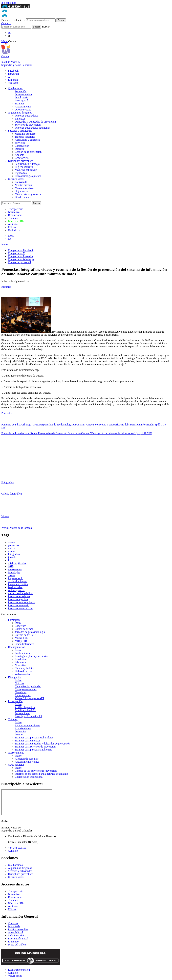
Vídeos (5, 516)
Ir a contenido (9, 3)
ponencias (13, 545)
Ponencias (7, 413)
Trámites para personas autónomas (33, 750)
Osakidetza (14, 230)
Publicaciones (22, 653)
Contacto (6, 23)
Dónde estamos (23, 197)
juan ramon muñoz (18, 584)
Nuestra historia (23, 185)
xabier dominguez (18, 581)
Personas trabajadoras (26, 116)
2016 (11, 566)
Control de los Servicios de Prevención (36, 771)
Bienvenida (21, 182)
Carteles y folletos (25, 668)
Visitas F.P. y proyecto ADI (29, 698)
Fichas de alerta (23, 671)
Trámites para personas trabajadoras (34, 738)
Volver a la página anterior (16, 281)
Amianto (19, 155)
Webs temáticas (23, 674)
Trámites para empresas (27, 741)
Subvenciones (22, 713)
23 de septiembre (17, 563)
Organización (22, 191)
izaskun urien (15, 587)
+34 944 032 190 (17, 848)
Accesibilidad (15, 932)
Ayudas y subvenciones (27, 725)
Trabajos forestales (25, 137)
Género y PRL (23, 158)
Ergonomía (21, 173)
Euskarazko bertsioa (19, 970)
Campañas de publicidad (28, 686)
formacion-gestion (18, 599)
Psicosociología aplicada (28, 176)
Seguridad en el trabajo (27, 164)
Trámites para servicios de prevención (35, 747)
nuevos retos (15, 569)
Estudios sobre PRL (25, 710)
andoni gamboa (16, 590)
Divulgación (21, 97)
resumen (13, 551)
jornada (12, 557)
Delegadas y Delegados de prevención (35, 122)
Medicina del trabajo (26, 170)
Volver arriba (15, 976)
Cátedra (12, 227)
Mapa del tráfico (17, 945)
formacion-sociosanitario (21, 602)
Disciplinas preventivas (21, 161)
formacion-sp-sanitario (20, 608)
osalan (12, 542)
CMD (11, 236)
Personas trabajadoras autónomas (33, 128)
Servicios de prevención (28, 125)
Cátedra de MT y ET (26, 635)
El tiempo (13, 942)
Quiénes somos (16, 179)
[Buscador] (16, 27)
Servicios (20, 143)
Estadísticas (21, 659)
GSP (10, 239)
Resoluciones (15, 215)
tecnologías (14, 572)
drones (12, 575)
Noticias (19, 683)
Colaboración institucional (29, 777)
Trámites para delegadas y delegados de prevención (42, 744)
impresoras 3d (16, 578)
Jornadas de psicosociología (30, 632)
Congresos (20, 626)
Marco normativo (24, 188)
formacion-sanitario (19, 605)
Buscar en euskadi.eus (13, 20)
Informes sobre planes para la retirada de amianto (41, 774)
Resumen (6, 287)
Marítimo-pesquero (25, 134)
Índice (18, 623)
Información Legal (18, 939)
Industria (20, 149)
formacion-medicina (19, 596)
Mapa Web (14, 926)
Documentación (23, 94)
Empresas (20, 119)
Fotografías (7, 482)
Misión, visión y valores (28, 194)
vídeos (12, 548)
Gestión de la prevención (28, 152)
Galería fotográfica (12, 494)
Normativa (14, 212)
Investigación (22, 100)
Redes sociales (23, 695)
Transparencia (16, 209)
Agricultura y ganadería (28, 140)
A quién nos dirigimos (20, 113)
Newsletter (21, 692)
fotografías (14, 554)
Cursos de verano (24, 629)
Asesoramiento (23, 107)
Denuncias (20, 731)
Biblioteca (20, 662)
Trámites (19, 104)
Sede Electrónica (17, 935)
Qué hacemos (15, 88)
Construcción (22, 146)
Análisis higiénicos (25, 707)
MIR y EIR (21, 641)
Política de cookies (18, 929)
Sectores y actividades (20, 131)
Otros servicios (23, 110)
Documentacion (17, 647)
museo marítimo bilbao (20, 593)
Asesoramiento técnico (27, 762)
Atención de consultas (27, 759)
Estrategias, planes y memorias (31, 656)
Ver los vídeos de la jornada (17, 528)
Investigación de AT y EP (28, 716)
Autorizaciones (23, 728)
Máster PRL (21, 638)
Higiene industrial (24, 167)
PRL (10, 560)
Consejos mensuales (26, 689)
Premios (19, 734)
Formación (21, 91)
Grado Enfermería (25, 644)
